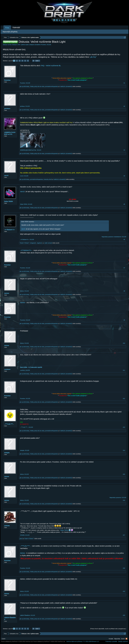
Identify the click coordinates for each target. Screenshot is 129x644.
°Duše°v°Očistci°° (25, 243)
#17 (124, 535)
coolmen (7, 369)
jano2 (21, 539)
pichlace (7, 109)
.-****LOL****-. (9, 424)
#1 (124, 83)
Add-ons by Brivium (83, 641)
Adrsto (7, 293)
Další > (38, 61)
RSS (126, 639)
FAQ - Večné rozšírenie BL (51, 66)
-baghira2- (39, 243)
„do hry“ (93, 57)
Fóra (7, 28)
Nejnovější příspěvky (10, 32)
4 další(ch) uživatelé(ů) (66, 86)
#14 (124, 450)
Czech (4, 639)
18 (33, 61)
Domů (123, 639)
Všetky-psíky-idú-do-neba (37, 86)
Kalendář (16, 27)
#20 (124, 615)
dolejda (7, 453)
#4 (124, 176)
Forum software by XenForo (17, 641)
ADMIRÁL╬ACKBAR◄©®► (10, 133)
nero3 (6, 175)
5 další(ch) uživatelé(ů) (66, 572)
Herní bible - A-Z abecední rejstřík (31, 367)
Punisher (44, 45)
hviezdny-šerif (48, 179)
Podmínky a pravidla (111, 641)
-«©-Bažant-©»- (10, 230)
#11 (124, 370)
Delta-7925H (9, 201)
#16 (124, 500)
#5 (124, 204)
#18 (124, 568)
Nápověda (117, 639)
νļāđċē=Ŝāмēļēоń (10, 618)
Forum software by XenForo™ (49, 641)
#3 (124, 150)
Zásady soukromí (123, 641)
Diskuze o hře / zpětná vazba (20, 45)
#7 (124, 268)
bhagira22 (33, 243)
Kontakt (111, 639)
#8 (124, 291)
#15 (124, 474)
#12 (124, 399)
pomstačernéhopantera (52, 86)
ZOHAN (7, 526)
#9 (124, 320)
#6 (124, 239)
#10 (124, 343)
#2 (124, 106)
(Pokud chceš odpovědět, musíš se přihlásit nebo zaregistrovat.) (108, 629)
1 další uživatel (48, 243)
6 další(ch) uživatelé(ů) (66, 619)
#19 (124, 591)
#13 (124, 427)
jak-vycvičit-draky (24, 86)
